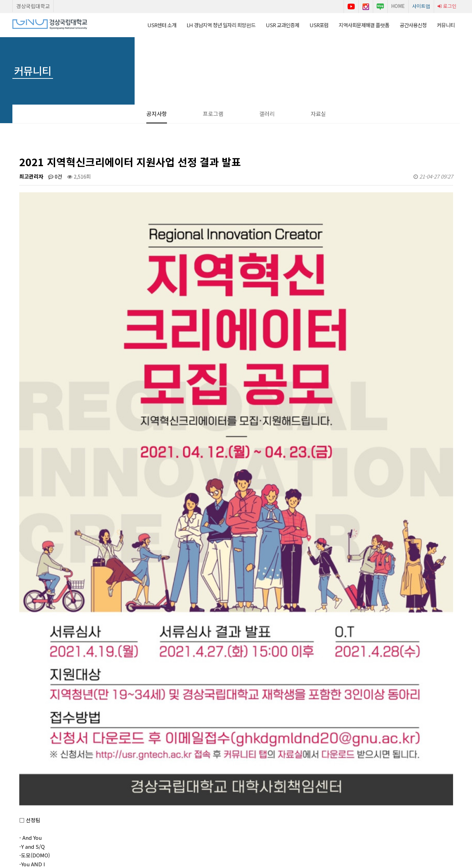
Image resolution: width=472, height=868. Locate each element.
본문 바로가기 (0, 0)
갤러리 (267, 114)
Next (53, 793)
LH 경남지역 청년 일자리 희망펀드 (221, 25)
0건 (55, 176)
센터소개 (155, 823)
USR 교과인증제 (282, 25)
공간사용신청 (413, 25)
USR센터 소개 (162, 25)
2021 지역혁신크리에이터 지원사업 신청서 (95, 739)
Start (30, 793)
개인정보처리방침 (220, 823)
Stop (42, 793)
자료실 (318, 114)
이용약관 (183, 823)
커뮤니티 (446, 25)
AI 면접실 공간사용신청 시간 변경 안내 (91, 722)
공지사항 (157, 114)
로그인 (447, 6)
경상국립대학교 (33, 6)
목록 (442, 701)
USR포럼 (319, 25)
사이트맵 (421, 6)
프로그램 (213, 114)
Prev (18, 793)
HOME (398, 6)
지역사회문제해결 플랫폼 (364, 25)
